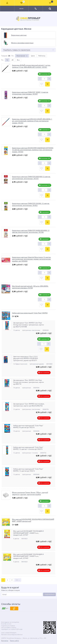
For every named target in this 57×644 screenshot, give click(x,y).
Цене (33, 56)
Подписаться (50, 594)
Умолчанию (21, 56)
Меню (21, 9)
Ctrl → (18, 580)
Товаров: (4, 56)
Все (18, 60)
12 (7, 60)
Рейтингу (42, 56)
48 (13, 60)
